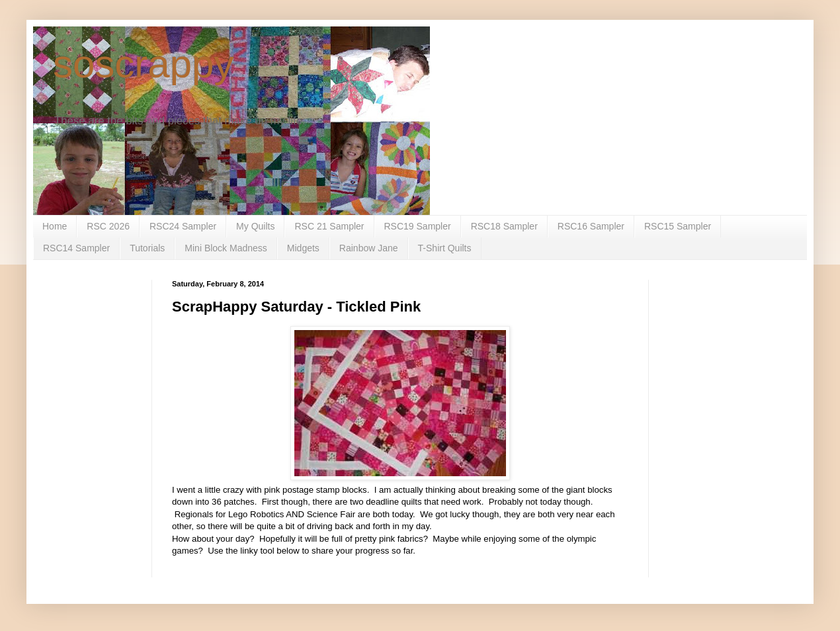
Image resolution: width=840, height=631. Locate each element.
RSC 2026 (108, 226)
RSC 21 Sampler (329, 226)
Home (55, 226)
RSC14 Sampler (76, 248)
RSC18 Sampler (504, 226)
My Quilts (255, 226)
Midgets (303, 248)
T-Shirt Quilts (445, 248)
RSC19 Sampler (418, 226)
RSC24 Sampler (183, 226)
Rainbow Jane (369, 248)
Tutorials (147, 248)
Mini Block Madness (226, 248)
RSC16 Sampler (591, 226)
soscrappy (143, 64)
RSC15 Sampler (678, 226)
